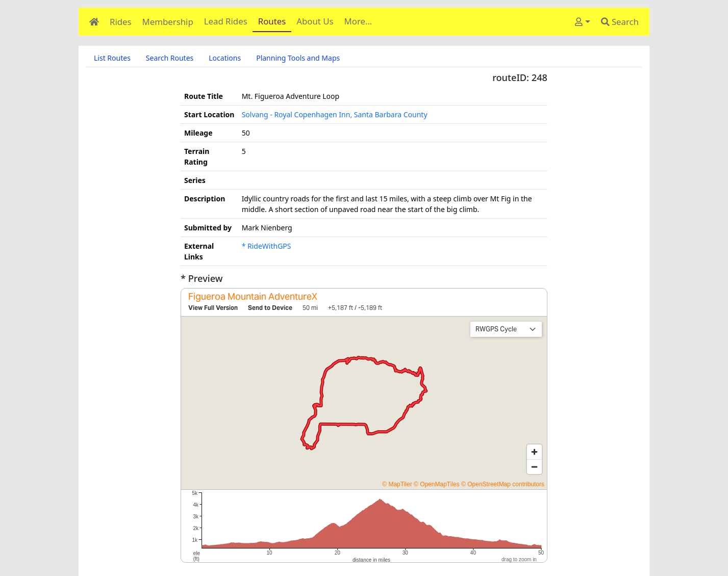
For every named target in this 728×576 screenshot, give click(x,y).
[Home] (94, 22)
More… (358, 21)
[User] (583, 22)
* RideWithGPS (267, 246)
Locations (225, 58)
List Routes (112, 58)
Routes (272, 21)
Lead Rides (226, 21)
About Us (315, 21)
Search (620, 22)
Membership (168, 22)
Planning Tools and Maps (298, 58)
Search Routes (170, 58)
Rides (121, 22)
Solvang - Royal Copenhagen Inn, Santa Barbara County (335, 114)
